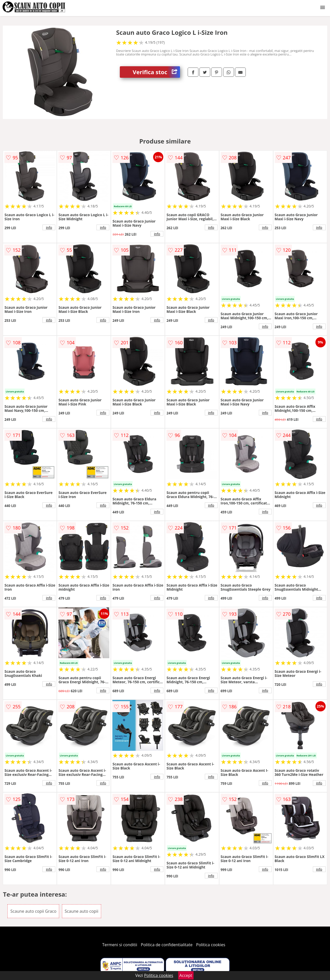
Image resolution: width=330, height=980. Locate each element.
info (49, 227)
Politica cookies (211, 945)
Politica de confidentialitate (167, 945)
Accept (186, 975)
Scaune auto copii (82, 911)
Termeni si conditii (120, 945)
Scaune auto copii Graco (33, 911)
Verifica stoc (156, 72)
